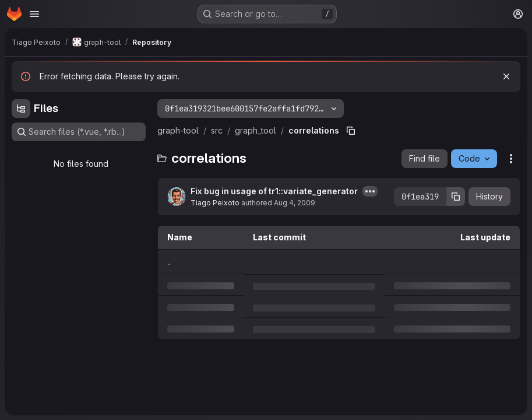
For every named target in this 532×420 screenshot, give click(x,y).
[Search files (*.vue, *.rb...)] (79, 132)
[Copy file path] (351, 131)
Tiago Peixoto (215, 203)
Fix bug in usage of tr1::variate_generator (274, 191)
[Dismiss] (506, 76)
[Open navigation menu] (34, 14)
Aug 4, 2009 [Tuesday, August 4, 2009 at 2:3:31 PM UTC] (295, 203)
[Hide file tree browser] (21, 108)
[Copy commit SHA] (456, 197)
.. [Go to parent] (169, 262)
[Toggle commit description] (370, 191)
